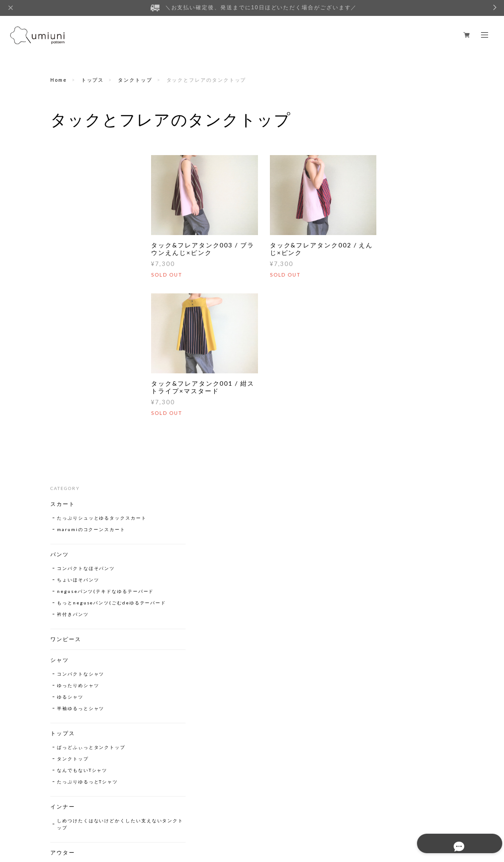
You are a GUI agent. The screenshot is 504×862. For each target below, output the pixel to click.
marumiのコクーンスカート (91, 196)
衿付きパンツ (73, 295)
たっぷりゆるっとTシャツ (87, 463)
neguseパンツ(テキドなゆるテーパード (90, 262)
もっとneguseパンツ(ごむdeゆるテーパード (90, 280)
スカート (63, 164)
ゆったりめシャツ (78, 366)
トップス (93, 80)
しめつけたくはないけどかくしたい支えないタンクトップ (91, 505)
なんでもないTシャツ (82, 451)
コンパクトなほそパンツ (86, 235)
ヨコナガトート (75, 660)
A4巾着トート (74, 690)
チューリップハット (81, 609)
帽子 (57, 595)
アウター (63, 534)
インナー (63, 488)
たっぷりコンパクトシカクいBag (91, 675)
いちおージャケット (81, 570)
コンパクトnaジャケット (87, 559)
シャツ (60, 341)
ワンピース (66, 320)
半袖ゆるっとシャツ (81, 389)
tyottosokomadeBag (85, 648)
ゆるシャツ (70, 378)
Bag (56, 634)
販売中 (60, 715)
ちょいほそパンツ (78, 247)
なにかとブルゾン (78, 547)
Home (59, 80)
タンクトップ (135, 80)
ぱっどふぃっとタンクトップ (91, 428)
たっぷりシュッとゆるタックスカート (91, 181)
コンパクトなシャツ (81, 355)
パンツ (60, 221)
